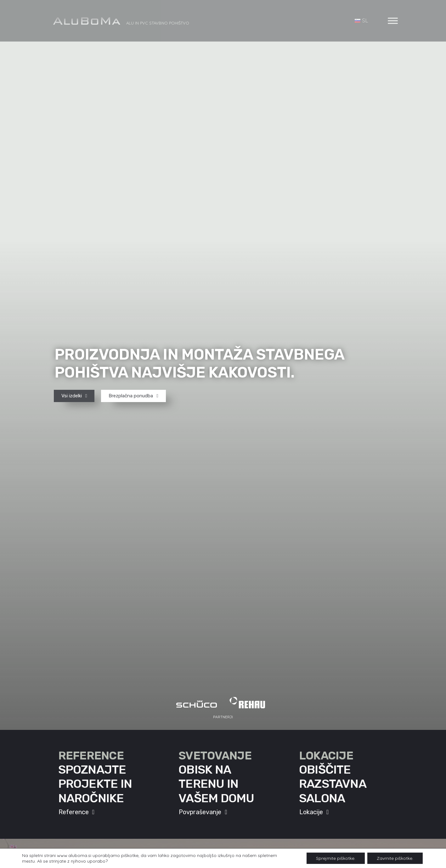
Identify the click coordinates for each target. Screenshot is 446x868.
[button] (223, 717)
